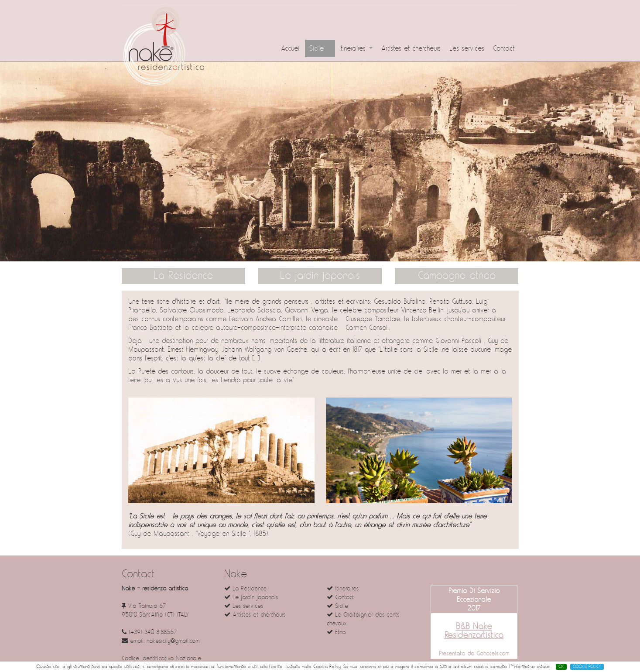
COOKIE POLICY (587, 667)
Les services (467, 48)
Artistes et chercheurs (411, 48)
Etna (336, 632)
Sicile (320, 48)
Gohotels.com (492, 654)
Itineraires (356, 48)
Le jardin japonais (320, 276)
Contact (504, 48)
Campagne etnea (457, 276)
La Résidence (183, 276)
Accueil (291, 48)
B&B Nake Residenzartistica (474, 631)
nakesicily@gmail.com (173, 641)
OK (561, 667)
